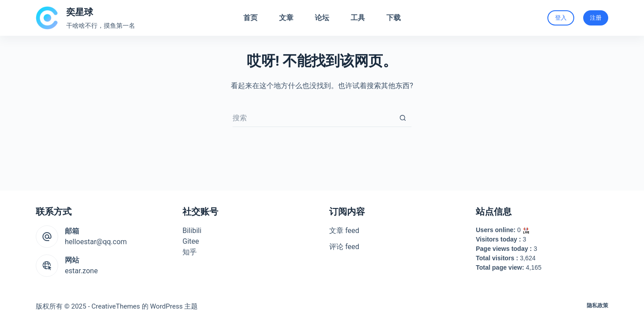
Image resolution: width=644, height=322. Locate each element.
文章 (286, 18)
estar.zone (81, 271)
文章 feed (344, 231)
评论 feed (344, 247)
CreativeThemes (116, 306)
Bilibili (192, 231)
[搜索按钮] (402, 118)
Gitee (191, 241)
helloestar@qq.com (96, 242)
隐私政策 (597, 305)
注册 (596, 18)
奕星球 (80, 12)
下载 (394, 18)
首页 (250, 18)
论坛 (322, 18)
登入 (561, 18)
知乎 (190, 252)
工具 (358, 18)
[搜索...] (313, 118)
